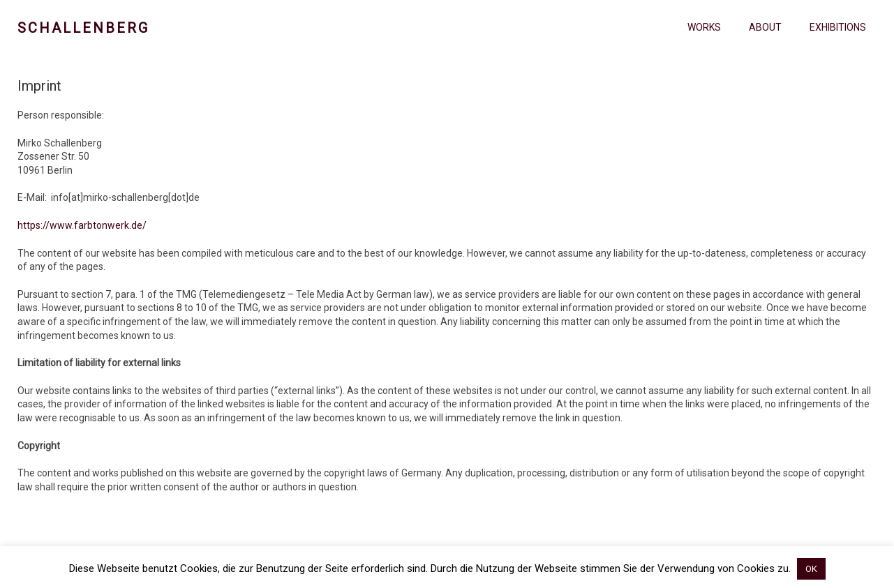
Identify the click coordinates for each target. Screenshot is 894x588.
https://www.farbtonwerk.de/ (82, 225)
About (765, 27)
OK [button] (811, 569)
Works (704, 27)
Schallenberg (83, 28)
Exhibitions (838, 27)
